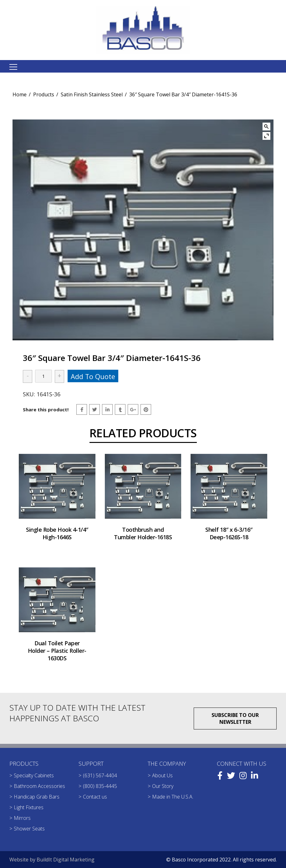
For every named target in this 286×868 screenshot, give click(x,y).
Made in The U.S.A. (173, 797)
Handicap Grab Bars (37, 797)
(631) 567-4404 (100, 775)
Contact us (95, 797)
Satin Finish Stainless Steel (92, 94)
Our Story (163, 786)
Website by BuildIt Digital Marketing (52, 860)
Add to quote (93, 376)
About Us (162, 775)
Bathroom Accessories (39, 786)
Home (20, 94)
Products (44, 94)
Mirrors (22, 818)
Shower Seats (29, 829)
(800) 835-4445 (100, 786)
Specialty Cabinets (34, 775)
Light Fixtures (29, 807)
